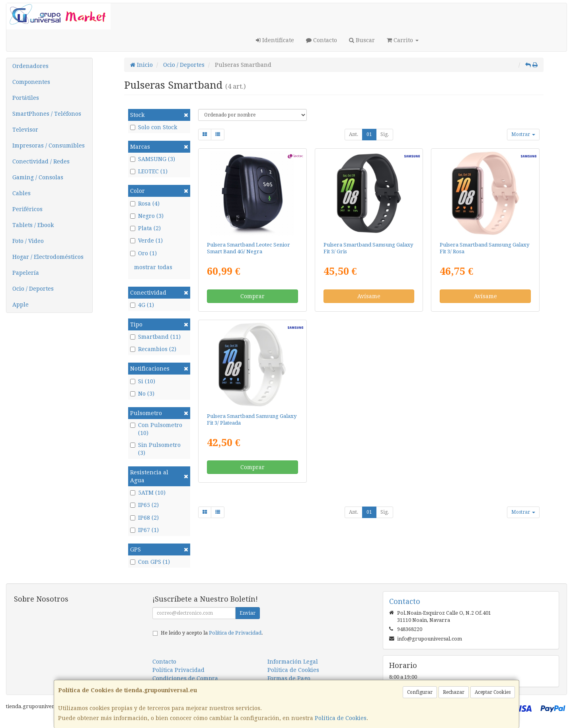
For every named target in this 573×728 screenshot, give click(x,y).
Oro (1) (143, 253)
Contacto (322, 40)
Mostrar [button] (523, 134)
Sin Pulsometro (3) (155, 449)
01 (369, 134)
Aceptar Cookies (493, 692)
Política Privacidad (178, 670)
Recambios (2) (153, 349)
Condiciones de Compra (185, 678)
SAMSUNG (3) (153, 159)
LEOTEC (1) (149, 171)
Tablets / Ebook (33, 225)
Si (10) (143, 381)
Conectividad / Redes (41, 161)
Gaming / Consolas (38, 177)
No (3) (142, 394)
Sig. (385, 134)
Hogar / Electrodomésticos (48, 257)
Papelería (26, 273)
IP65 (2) (144, 505)
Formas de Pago (289, 678)
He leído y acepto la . (212, 633)
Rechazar (454, 692)
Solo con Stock (154, 127)
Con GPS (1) (150, 562)
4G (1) (142, 305)
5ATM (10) (148, 493)
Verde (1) (146, 241)
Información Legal (293, 662)
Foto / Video (28, 241)
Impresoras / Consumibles (49, 146)
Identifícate (275, 40)
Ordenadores (30, 66)
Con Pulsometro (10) (156, 429)
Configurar (420, 692)
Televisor (25, 130)
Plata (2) (145, 228)
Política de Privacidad (235, 633)
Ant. (354, 134)
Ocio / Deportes (33, 289)
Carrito (403, 40)
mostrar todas (153, 267)
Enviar (248, 613)
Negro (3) (147, 216)
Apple (20, 305)
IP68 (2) (144, 518)
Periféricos (27, 209)
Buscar (362, 40)
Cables (21, 193)
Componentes (31, 82)
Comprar (252, 296)
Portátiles (26, 98)
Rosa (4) (145, 204)
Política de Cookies (341, 718)
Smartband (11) (155, 337)
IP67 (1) (144, 530)
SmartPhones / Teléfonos (47, 114)
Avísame (369, 296)
